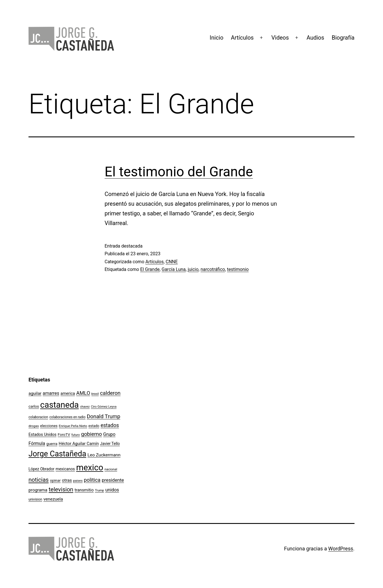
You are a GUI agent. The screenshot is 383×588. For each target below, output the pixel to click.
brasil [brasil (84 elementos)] (95, 394)
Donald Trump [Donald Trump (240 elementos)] (103, 416)
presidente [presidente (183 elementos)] (113, 480)
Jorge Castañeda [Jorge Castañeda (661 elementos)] (57, 454)
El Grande (150, 269)
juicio (193, 269)
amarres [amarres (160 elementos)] (51, 393)
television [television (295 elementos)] (61, 489)
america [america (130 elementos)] (68, 393)
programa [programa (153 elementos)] (38, 490)
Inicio (217, 38)
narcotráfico (213, 269)
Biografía (343, 38)
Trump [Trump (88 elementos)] (99, 490)
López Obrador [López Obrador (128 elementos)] (41, 469)
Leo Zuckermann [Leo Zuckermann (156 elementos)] (104, 455)
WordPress (341, 549)
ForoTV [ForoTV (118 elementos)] (64, 435)
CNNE (172, 262)
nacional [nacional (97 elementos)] (111, 469)
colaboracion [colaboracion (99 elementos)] (38, 417)
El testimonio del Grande (179, 172)
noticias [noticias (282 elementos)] (39, 480)
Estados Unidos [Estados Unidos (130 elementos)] (42, 434)
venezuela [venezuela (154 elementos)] (53, 499)
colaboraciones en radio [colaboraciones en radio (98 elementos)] (67, 417)
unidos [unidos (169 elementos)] (112, 490)
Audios (315, 38)
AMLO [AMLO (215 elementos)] (83, 393)
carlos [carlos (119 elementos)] (34, 406)
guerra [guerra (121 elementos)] (52, 444)
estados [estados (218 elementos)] (110, 425)
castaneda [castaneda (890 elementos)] (59, 405)
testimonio (238, 269)
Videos (280, 38)
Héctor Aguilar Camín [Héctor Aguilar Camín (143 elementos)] (79, 444)
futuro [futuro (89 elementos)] (76, 435)
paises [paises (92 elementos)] (78, 481)
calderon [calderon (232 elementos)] (110, 393)
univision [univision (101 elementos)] (35, 499)
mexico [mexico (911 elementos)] (90, 467)
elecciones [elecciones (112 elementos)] (49, 426)
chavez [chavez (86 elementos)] (85, 407)
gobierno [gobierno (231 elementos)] (91, 434)
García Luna (174, 269)
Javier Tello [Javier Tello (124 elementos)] (110, 444)
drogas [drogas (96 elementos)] (34, 426)
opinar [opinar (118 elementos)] (55, 480)
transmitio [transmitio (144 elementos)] (84, 490)
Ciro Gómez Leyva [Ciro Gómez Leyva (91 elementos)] (104, 407)
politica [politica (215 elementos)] (92, 480)
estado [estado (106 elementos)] (94, 426)
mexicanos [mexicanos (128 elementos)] (65, 469)
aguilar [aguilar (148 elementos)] (35, 393)
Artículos (242, 38)
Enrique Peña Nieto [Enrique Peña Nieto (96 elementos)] (73, 426)
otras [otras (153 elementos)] (67, 480)
